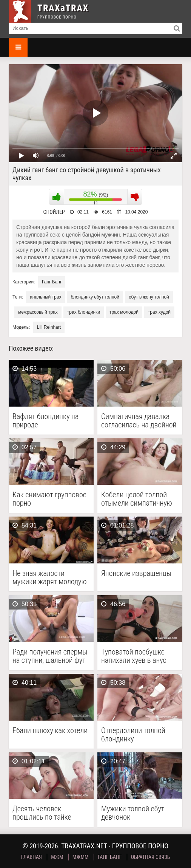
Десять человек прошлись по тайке (42, 813)
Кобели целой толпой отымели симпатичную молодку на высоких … (137, 499)
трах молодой (124, 312)
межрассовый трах (38, 312)
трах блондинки (84, 312)
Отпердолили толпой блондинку (133, 735)
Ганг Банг (52, 282)
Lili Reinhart (49, 327)
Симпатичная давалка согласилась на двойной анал (139, 421)
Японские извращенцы (136, 573)
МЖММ (81, 857)
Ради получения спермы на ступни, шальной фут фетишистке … (50, 656)
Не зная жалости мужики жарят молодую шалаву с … (49, 577)
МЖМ (57, 857)
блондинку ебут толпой (95, 297)
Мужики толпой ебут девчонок (133, 813)
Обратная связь (151, 857)
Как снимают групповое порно (49, 499)
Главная (32, 857)
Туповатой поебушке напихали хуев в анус (134, 656)
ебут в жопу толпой (149, 297)
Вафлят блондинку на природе (45, 421)
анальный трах (45, 297)
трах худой (159, 312)
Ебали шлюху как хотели (50, 731)
